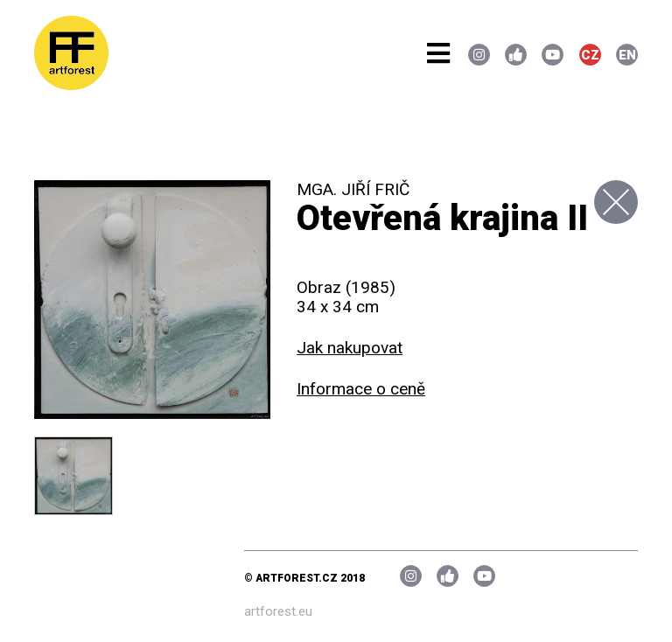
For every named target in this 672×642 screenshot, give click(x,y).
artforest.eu (278, 611)
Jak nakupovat (350, 348)
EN (627, 55)
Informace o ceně (361, 389)
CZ (590, 55)
